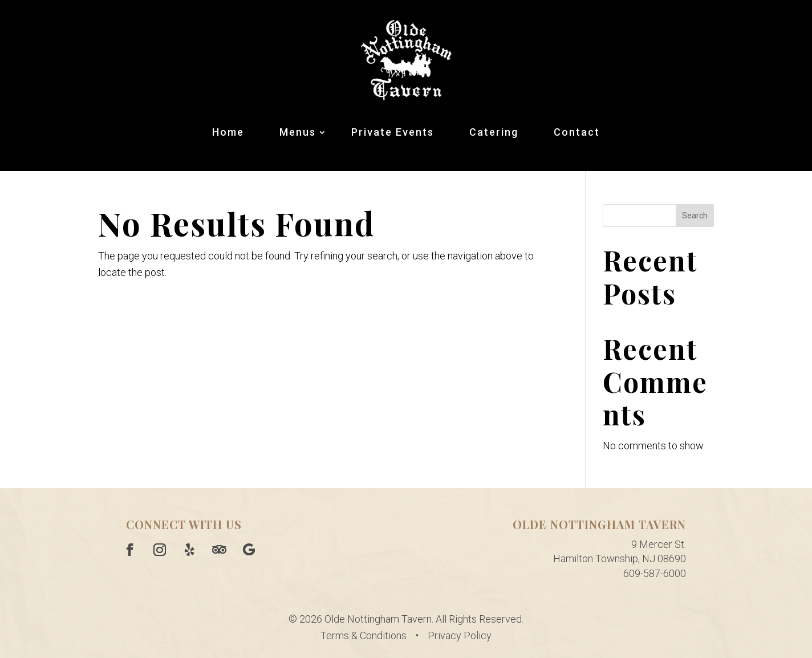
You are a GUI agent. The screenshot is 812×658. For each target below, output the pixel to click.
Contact (577, 132)
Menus (298, 132)
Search (695, 216)
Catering (494, 132)
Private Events (393, 132)
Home (228, 132)
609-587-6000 (655, 573)
